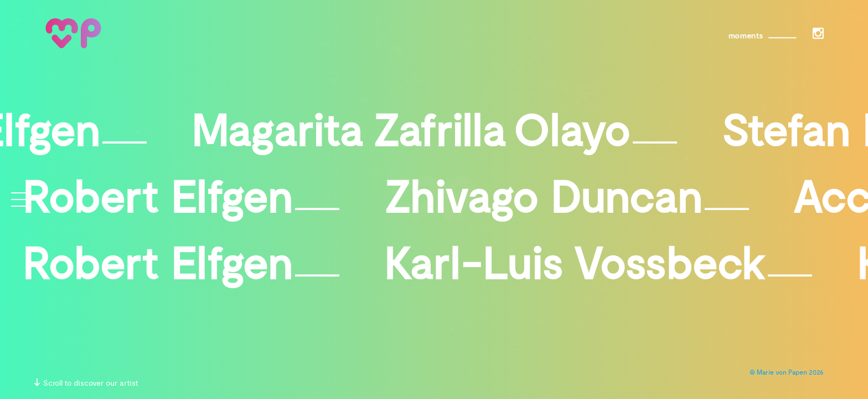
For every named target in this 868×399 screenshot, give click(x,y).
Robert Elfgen (181, 202)
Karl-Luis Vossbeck (598, 268)
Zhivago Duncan (566, 202)
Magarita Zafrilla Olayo (434, 135)
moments (742, 36)
